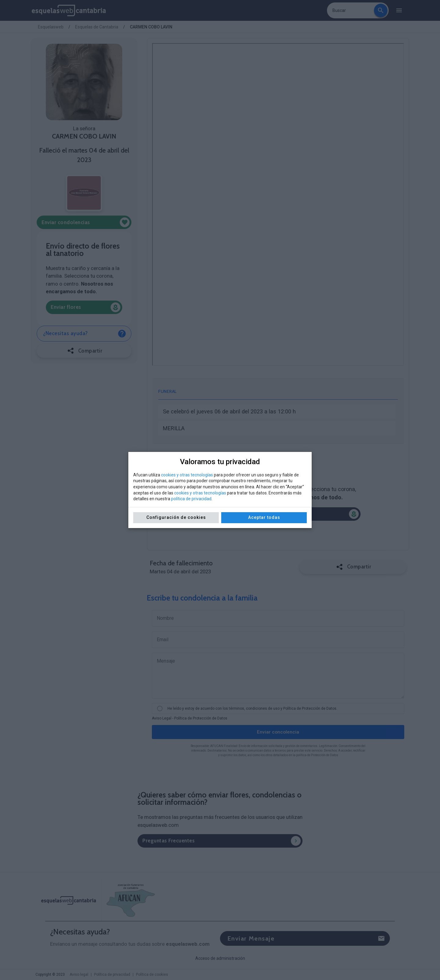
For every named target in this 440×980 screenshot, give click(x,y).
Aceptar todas (264, 517)
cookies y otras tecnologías (187, 475)
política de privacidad (191, 499)
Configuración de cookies (176, 517)
